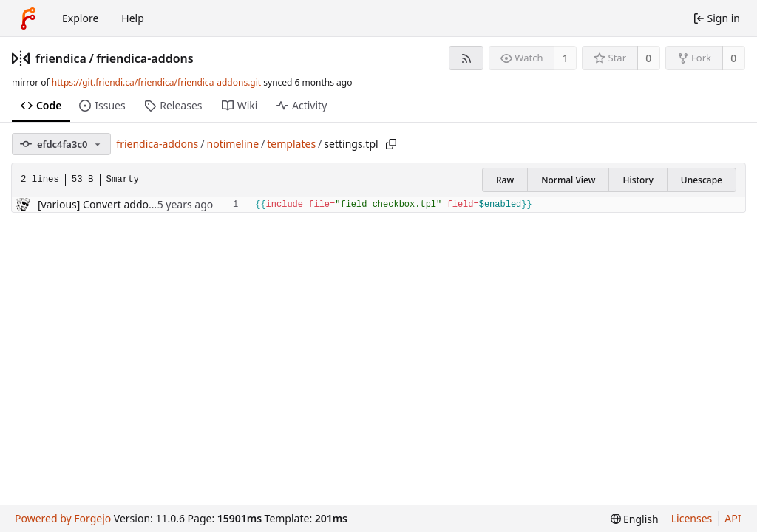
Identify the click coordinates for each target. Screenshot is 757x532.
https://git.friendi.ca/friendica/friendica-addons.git (156, 82)
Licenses (692, 518)
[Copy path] (391, 144)
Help (133, 18)
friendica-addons (145, 58)
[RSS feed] (466, 58)
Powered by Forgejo (63, 518)
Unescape (702, 180)
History (638, 180)
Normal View (568, 180)
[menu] (635, 519)
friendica (61, 58)
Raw (505, 180)
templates (291, 144)
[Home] (28, 18)
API (733, 518)
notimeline (233, 144)
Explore (80, 18)
